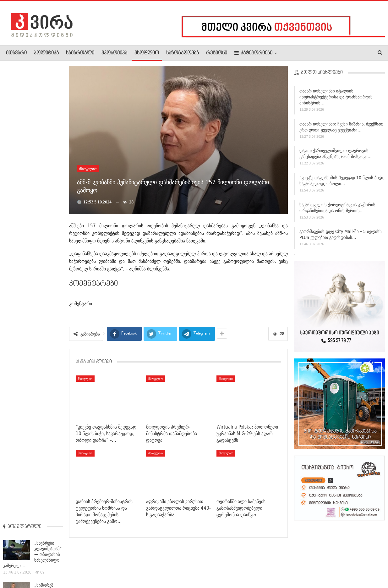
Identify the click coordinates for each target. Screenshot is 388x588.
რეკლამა (46, 564)
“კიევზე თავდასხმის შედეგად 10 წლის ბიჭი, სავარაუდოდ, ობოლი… (342, 181)
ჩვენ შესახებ (17, 564)
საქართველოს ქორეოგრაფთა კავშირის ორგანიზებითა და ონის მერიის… (337, 208)
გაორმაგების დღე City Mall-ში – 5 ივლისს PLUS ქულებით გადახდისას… (341, 234)
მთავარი (16, 53)
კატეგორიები (253, 53)
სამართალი (80, 53)
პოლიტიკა (46, 53)
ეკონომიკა (114, 53)
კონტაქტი (72, 564)
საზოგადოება (183, 53)
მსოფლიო (147, 53)
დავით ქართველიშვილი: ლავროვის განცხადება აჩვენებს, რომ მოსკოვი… (336, 154)
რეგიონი (217, 53)
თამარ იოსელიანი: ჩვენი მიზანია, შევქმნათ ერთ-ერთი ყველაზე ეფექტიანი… (341, 127)
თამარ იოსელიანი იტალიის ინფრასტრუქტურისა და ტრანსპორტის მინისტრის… (336, 97)
